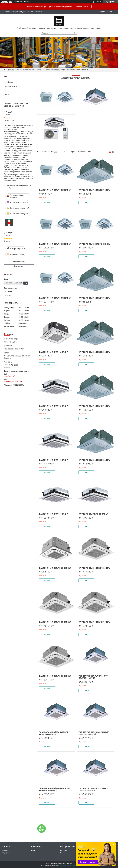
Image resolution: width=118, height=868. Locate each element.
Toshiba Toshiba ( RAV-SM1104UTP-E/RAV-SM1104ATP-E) (94, 733)
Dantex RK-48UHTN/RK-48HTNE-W (54, 514)
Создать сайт (18, 2)
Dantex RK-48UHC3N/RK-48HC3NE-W (94, 244)
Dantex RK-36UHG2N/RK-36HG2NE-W (94, 352)
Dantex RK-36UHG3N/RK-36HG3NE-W (55, 622)
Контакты (38, 12)
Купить (47, 202)
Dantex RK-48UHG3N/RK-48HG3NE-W (94, 622)
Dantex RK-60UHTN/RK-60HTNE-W (93, 514)
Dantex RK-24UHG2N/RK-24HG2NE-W (94, 298)
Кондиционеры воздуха (26, 70)
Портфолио (8, 82)
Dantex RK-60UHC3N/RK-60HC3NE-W (55, 298)
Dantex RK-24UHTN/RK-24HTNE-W (54, 406)
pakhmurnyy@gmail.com (13, 382)
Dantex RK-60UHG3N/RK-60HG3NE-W (55, 676)
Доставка (64, 850)
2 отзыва (99, 2)
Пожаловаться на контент (68, 866)
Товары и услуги (18, 12)
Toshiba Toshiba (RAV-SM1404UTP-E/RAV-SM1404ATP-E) (55, 789)
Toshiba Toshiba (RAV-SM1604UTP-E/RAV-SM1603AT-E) (94, 789)
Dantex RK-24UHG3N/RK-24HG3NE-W (94, 568)
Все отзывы (19, 266)
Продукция (11, 70)
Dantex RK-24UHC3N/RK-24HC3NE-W (55, 190)
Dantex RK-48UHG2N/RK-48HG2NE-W (94, 406)
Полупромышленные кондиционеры (51, 70)
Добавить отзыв (19, 261)
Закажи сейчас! (83, 6)
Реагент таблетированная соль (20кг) (19, 187)
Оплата (63, 853)
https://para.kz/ (9, 376)
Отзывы (7, 95)
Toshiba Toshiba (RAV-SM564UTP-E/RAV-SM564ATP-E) (93, 677)
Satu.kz (69, 864)
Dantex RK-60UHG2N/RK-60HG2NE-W (94, 460)
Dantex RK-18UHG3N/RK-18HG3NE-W (55, 568)
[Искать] (74, 33)
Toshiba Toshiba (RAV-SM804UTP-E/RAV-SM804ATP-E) (54, 733)
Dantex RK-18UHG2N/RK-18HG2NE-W (94, 190)
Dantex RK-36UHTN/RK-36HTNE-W (54, 460)
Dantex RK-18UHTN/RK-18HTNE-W (54, 352)
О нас (30, 12)
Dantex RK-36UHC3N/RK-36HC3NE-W (55, 244)
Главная (7, 12)
